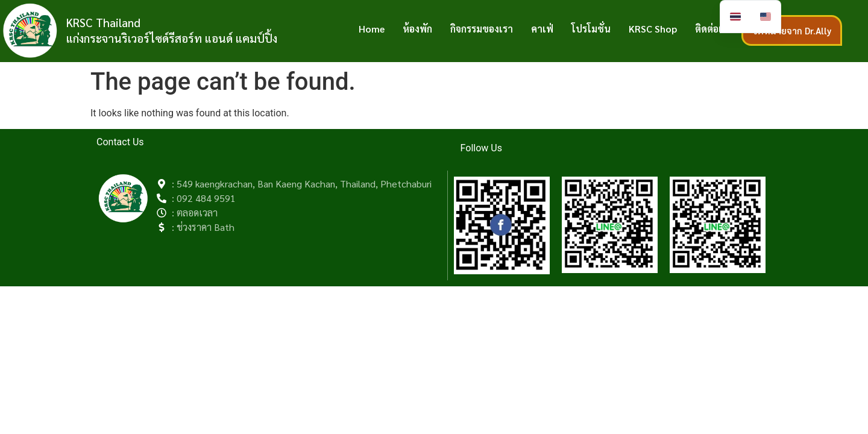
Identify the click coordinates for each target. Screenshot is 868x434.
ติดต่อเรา (714, 29)
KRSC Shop (653, 29)
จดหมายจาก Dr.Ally (792, 30)
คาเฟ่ (542, 29)
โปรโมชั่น (591, 29)
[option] (766, 17)
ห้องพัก (417, 29)
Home (372, 29)
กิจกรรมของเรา (482, 29)
